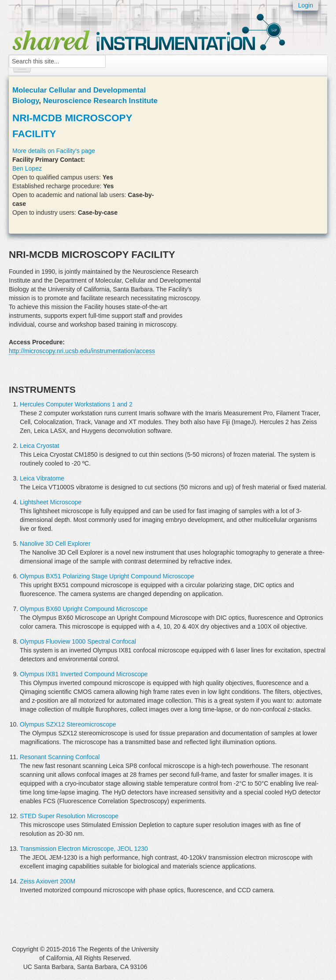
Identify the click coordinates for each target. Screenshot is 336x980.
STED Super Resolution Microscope (69, 816)
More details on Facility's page (54, 151)
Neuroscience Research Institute (100, 101)
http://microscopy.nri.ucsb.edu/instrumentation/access (82, 351)
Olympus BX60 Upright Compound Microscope (84, 609)
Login (306, 5)
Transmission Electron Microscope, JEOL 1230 (84, 849)
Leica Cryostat (39, 446)
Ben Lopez (27, 168)
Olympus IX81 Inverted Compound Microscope (84, 674)
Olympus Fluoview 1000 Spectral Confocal (78, 641)
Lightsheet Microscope (51, 502)
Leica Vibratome (42, 478)
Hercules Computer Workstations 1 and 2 (76, 404)
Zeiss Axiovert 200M (48, 881)
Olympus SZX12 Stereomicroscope (68, 724)
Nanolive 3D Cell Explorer (55, 544)
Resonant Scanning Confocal (60, 757)
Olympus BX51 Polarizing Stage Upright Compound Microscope (107, 576)
